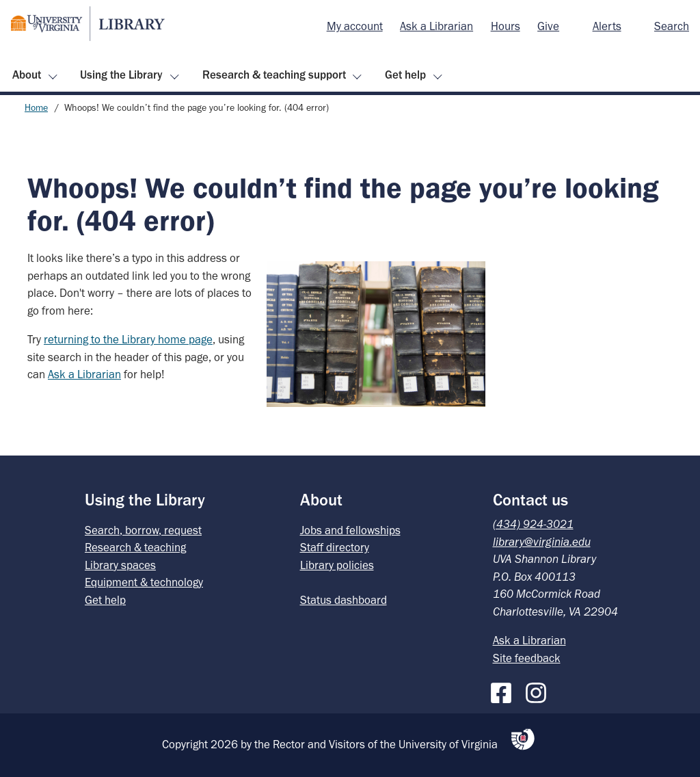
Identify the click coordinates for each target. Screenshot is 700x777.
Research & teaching (135, 547)
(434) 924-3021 (533, 524)
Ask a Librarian (436, 26)
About (27, 75)
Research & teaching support (274, 75)
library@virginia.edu (542, 542)
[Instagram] (539, 690)
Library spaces (120, 565)
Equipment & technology (144, 582)
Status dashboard (344, 600)
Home (36, 108)
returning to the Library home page (128, 339)
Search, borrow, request (143, 530)
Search (672, 26)
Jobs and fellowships (350, 530)
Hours (506, 26)
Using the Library (121, 75)
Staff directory (335, 547)
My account (355, 26)
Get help (405, 75)
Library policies (337, 565)
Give (548, 26)
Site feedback (527, 658)
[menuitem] (355, 27)
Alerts (607, 26)
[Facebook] (504, 690)
